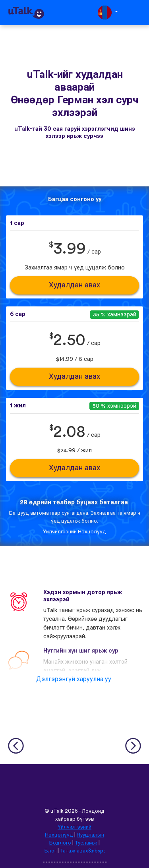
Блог (50, 851)
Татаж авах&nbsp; (82, 851)
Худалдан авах (74, 285)
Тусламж (86, 843)
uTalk (57, 811)
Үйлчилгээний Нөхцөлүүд (74, 532)
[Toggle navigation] (137, 13)
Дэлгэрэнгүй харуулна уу (74, 679)
